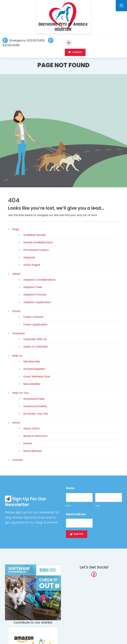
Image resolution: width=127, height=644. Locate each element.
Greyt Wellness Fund (37, 377)
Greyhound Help (34, 399)
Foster (16, 311)
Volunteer (19, 333)
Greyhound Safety (35, 406)
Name (70, 488)
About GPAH (31, 429)
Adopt (16, 274)
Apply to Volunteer (36, 347)
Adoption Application (37, 302)
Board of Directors (35, 436)
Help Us (17, 356)
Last (98, 506)
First (68, 506)
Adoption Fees (33, 287)
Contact (18, 460)
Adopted (29, 257)
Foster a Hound (33, 317)
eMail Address (76, 514)
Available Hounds (34, 235)
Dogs (16, 229)
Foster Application (35, 324)
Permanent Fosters (36, 250)
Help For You (20, 393)
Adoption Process (35, 295)
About (16, 423)
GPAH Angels (32, 265)
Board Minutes (33, 451)
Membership (32, 361)
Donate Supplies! (34, 369)
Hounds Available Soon (38, 242)
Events (28, 443)
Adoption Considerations (39, 280)
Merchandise (32, 384)
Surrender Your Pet (36, 414)
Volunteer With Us (35, 339)
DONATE (75, 52)
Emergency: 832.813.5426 (24, 40)
